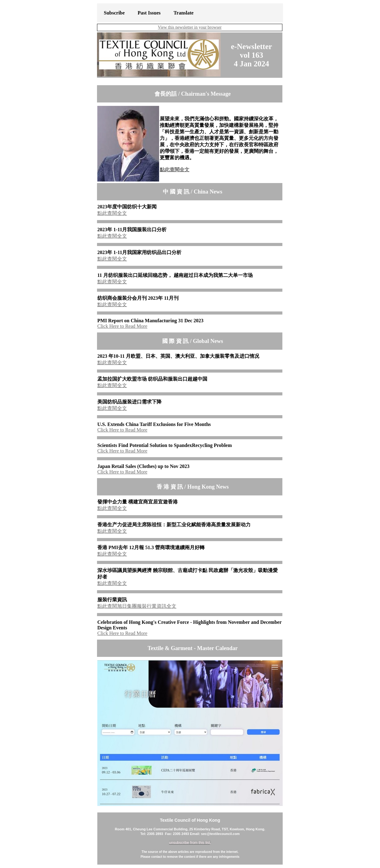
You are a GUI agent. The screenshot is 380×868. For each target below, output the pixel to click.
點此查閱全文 (175, 170)
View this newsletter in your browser (190, 27)
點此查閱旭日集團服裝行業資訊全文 (137, 606)
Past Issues (149, 13)
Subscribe (114, 13)
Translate (184, 13)
